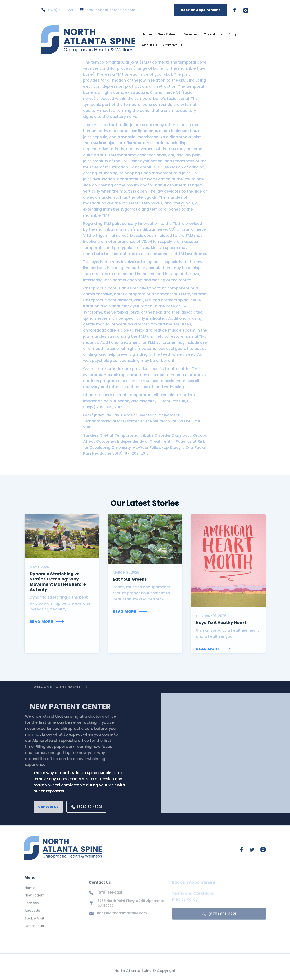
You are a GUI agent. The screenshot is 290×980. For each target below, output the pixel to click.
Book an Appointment (200, 10)
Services (191, 34)
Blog (232, 34)
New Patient (168, 34)
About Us (150, 45)
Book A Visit (34, 925)
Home (147, 34)
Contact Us (173, 45)
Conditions (213, 34)
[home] (88, 40)
